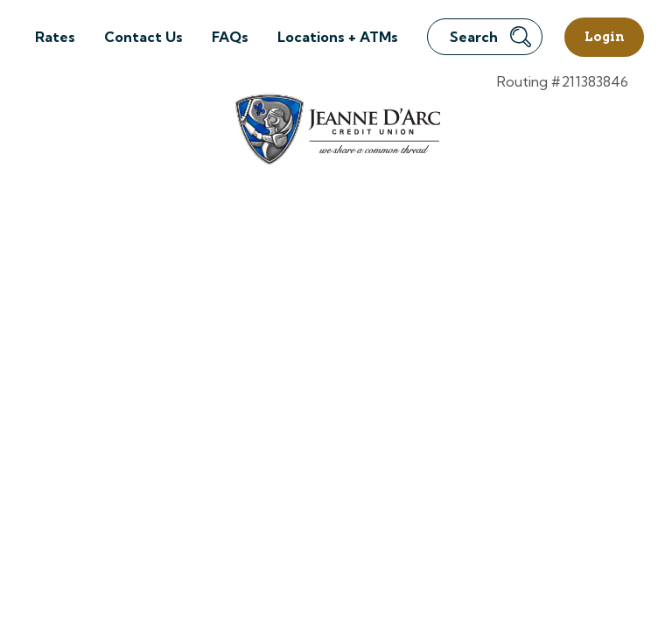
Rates (55, 37)
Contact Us (143, 37)
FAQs (230, 37)
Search (490, 37)
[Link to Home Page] (336, 132)
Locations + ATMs (338, 37)
